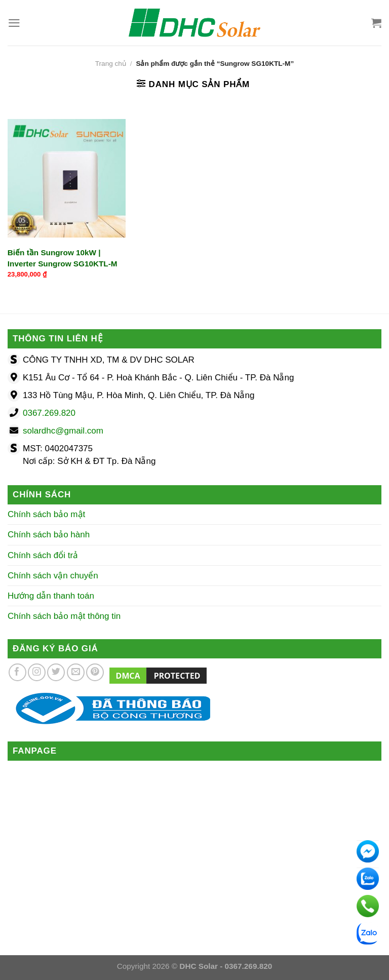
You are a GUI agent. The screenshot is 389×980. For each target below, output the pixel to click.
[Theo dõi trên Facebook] (17, 672)
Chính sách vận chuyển (53, 576)
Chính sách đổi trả (43, 555)
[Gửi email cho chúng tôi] (76, 672)
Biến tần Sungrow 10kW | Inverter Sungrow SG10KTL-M (63, 258)
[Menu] (14, 23)
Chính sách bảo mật (46, 514)
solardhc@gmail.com (63, 431)
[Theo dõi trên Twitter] (56, 672)
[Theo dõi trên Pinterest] (95, 672)
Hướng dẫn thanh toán (51, 596)
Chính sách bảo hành (49, 535)
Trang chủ (111, 64)
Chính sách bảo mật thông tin (64, 616)
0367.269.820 (49, 413)
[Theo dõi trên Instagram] (37, 672)
